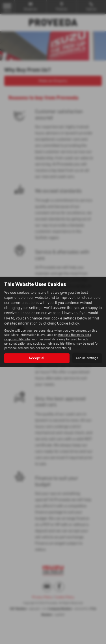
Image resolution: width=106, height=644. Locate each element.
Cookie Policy (68, 323)
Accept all (37, 358)
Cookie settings (87, 358)
